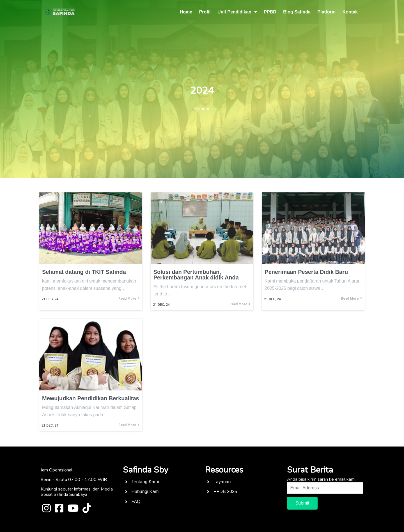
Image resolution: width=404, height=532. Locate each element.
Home (200, 109)
